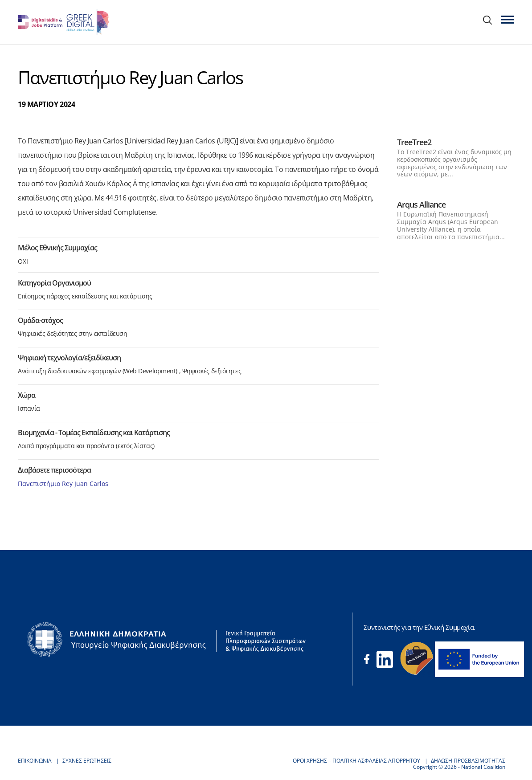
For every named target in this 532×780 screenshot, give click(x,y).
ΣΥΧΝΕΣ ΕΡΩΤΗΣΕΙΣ (87, 761)
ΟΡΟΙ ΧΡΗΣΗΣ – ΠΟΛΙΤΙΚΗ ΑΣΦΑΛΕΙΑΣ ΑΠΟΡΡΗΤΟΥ (356, 761)
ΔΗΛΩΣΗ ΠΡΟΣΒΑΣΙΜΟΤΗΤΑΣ (468, 761)
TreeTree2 (414, 142)
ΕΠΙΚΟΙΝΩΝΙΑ (35, 761)
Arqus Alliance (421, 204)
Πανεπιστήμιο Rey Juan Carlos (63, 484)
